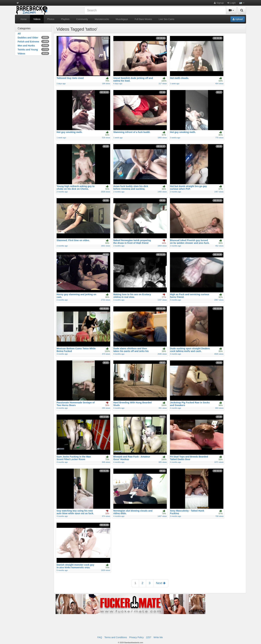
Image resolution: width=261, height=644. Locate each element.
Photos (51, 19)
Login (232, 3)
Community (82, 19)
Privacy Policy (136, 637)
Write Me (158, 637)
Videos (37, 19)
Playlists (65, 19)
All (19, 34)
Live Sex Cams (166, 19)
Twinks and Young (33, 49)
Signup (219, 3)
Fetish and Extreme (33, 41)
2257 (149, 637)
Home (24, 19)
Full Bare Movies (143, 19)
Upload (238, 19)
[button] (242, 3)
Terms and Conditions (116, 637)
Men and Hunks (33, 45)
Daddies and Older (33, 37)
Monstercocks (102, 19)
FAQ (100, 637)
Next (161, 583)
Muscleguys (122, 19)
